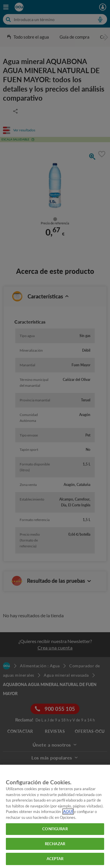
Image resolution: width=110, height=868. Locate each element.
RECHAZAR (55, 844)
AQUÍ (68, 812)
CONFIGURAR (55, 829)
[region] (55, 816)
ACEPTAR (55, 859)
